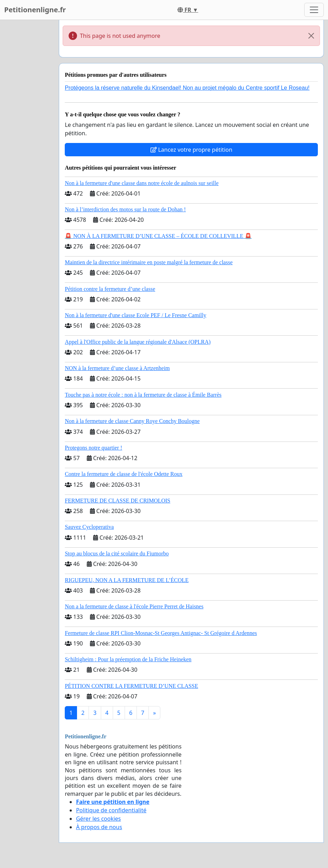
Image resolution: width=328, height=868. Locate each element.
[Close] (311, 36)
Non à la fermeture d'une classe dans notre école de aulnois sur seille (142, 183)
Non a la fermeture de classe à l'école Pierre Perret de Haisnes (134, 606)
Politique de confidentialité (111, 810)
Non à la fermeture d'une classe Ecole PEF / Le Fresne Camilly (135, 315)
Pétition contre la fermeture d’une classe (110, 289)
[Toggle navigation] (314, 10)
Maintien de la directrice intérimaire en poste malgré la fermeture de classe (149, 262)
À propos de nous (99, 827)
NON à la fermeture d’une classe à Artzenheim (117, 368)
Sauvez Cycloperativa (89, 527)
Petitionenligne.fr (35, 10)
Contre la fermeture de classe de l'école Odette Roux (124, 474)
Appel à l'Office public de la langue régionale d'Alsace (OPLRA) (138, 342)
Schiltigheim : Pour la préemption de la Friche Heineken (128, 659)
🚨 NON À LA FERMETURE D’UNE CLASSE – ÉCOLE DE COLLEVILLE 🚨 (158, 236)
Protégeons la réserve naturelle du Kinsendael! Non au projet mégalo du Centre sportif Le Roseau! (187, 88)
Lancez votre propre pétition (191, 150)
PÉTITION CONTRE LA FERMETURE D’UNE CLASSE (131, 686)
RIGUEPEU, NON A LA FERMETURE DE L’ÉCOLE (127, 580)
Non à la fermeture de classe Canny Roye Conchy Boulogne (132, 421)
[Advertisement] (27, 125)
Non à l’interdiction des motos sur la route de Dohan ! (125, 209)
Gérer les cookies (98, 819)
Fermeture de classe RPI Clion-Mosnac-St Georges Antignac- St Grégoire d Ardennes (161, 633)
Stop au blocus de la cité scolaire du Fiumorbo (117, 553)
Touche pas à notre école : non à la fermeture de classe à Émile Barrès (143, 395)
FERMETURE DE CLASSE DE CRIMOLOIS (117, 501)
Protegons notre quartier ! (93, 448)
